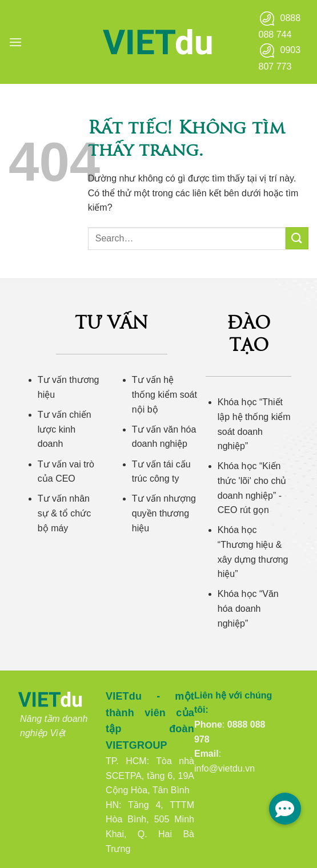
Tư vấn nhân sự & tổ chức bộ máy (64, 513)
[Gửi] (297, 238)
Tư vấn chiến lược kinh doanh (65, 429)
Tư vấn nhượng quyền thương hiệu (164, 513)
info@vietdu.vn (224, 768)
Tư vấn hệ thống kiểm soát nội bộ (164, 394)
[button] (15, 42)
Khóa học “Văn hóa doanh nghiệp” (248, 608)
